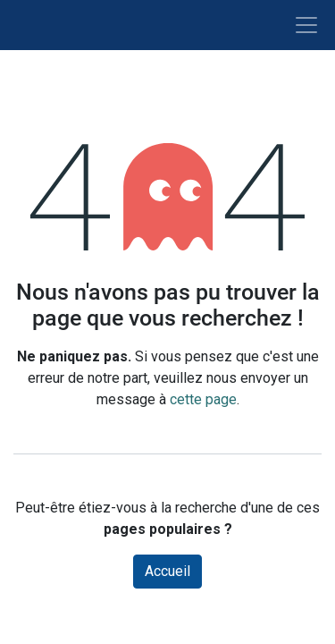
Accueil (167, 571)
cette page (203, 399)
